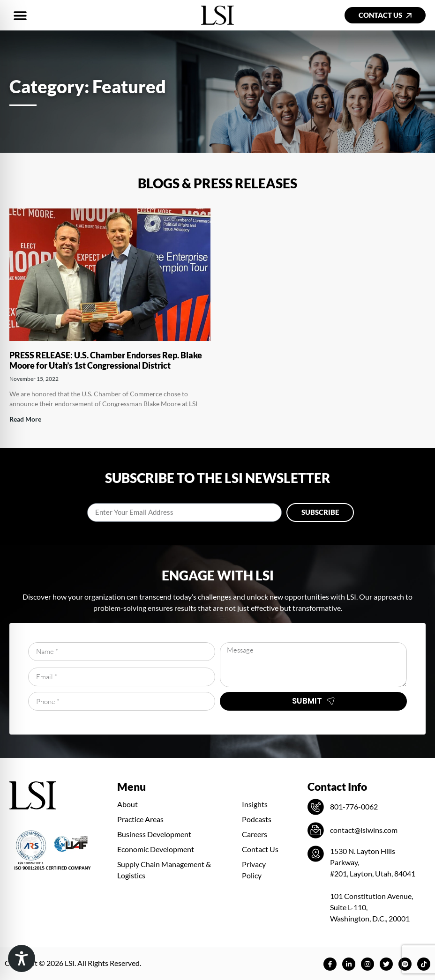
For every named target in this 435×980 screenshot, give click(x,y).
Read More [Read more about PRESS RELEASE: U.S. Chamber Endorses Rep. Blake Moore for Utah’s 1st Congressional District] (25, 419)
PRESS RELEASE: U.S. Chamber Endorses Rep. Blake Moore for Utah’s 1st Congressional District (106, 360)
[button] (20, 15)
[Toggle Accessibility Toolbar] (22, 958)
